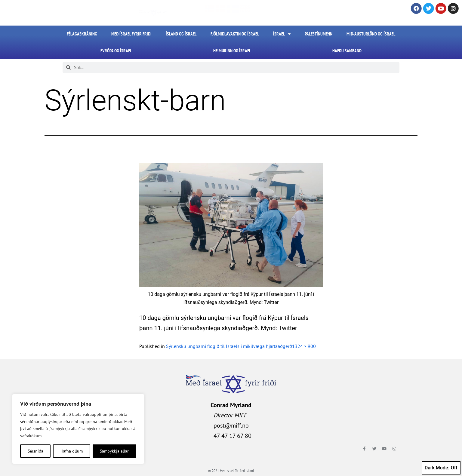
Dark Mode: (441, 468)
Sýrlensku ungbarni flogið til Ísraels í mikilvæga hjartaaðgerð (229, 346)
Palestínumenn (319, 34)
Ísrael (282, 34)
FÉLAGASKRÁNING (82, 34)
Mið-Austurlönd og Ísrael (371, 34)
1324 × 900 (304, 346)
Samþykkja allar (114, 451)
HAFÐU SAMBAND (347, 51)
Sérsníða (35, 451)
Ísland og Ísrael (181, 34)
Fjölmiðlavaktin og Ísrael (235, 34)
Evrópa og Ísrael (116, 51)
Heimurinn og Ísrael (232, 51)
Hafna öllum (72, 451)
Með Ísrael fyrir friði (131, 34)
